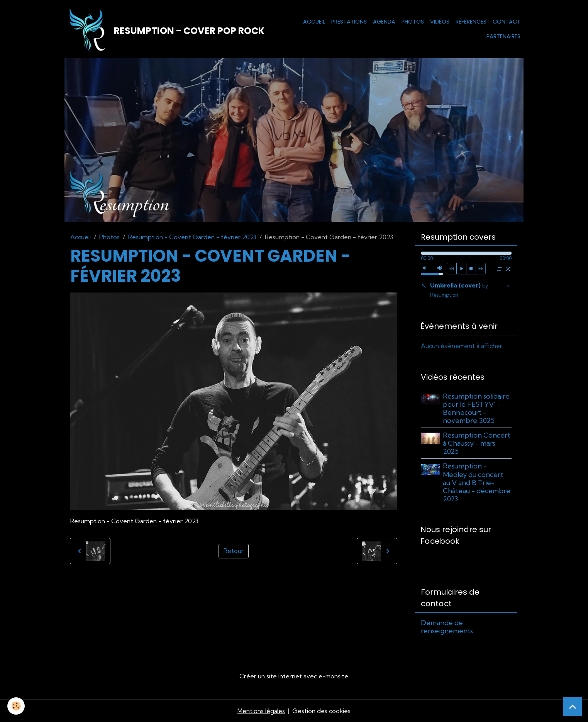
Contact (507, 22)
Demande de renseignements (447, 627)
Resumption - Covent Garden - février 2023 (192, 237)
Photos (413, 22)
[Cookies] (16, 706)
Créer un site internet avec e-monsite (294, 677)
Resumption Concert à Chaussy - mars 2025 (477, 444)
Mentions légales (261, 711)
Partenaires (503, 36)
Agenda (384, 22)
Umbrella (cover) (459, 290)
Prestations (349, 22)
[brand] (162, 29)
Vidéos (440, 22)
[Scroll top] (573, 707)
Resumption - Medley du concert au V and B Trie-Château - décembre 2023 (477, 483)
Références (471, 22)
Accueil (314, 22)
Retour (234, 551)
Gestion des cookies (322, 711)
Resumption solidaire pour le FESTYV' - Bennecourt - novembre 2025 (477, 409)
